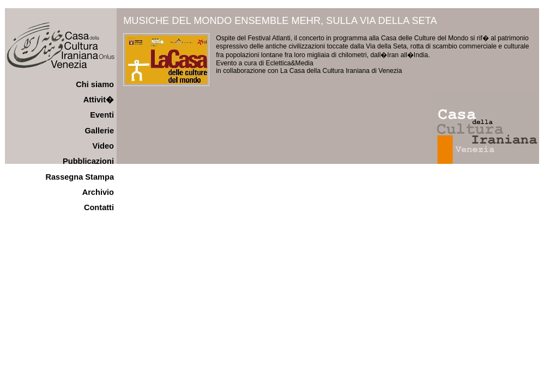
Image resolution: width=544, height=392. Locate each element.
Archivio (98, 192)
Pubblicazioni (88, 161)
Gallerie (100, 131)
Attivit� (99, 100)
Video (103, 146)
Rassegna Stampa (80, 177)
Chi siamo (95, 84)
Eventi (102, 115)
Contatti (99, 207)
